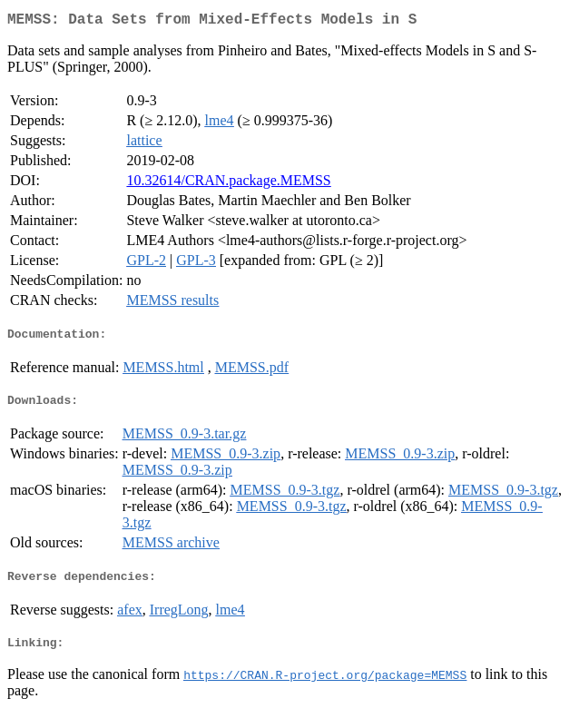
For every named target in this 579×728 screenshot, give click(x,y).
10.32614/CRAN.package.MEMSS (228, 184)
